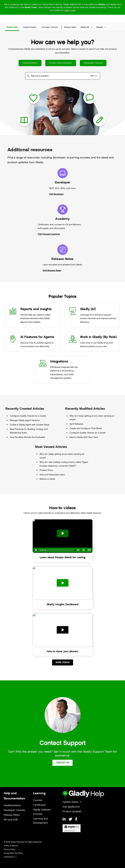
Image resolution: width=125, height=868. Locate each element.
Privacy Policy (10, 849)
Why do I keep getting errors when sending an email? (92, 418)
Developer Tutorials (93, 63)
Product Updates (72, 812)
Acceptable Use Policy (13, 853)
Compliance (9, 857)
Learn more (70, 10)
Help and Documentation (14, 796)
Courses (38, 800)
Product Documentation (61, 63)
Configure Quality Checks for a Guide (28, 416)
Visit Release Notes (52, 270)
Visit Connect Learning (49, 234)
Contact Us (62, 763)
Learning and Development (40, 821)
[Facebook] (76, 819)
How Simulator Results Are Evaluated (27, 437)
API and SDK (11, 820)
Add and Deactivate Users (52, 475)
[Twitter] (71, 819)
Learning (39, 793)
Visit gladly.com (71, 807)
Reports (100, 27)
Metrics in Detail (47, 479)
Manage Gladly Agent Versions (25, 420)
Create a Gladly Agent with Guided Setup (30, 425)
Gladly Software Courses (42, 812)
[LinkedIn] (65, 819)
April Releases (76, 424)
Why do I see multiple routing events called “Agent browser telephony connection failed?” (64, 464)
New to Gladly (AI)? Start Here (84, 437)
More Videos (63, 662)
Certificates (39, 805)
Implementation (30, 63)
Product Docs (46, 470)
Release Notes (70, 27)
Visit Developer (56, 194)
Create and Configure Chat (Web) (86, 428)
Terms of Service (11, 846)
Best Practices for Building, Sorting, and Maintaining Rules (29, 431)
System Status (70, 802)
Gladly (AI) (85, 27)
